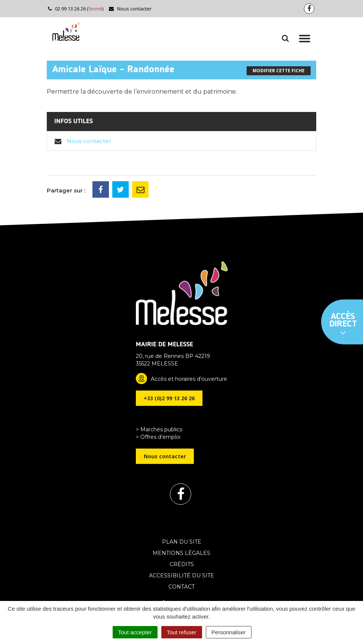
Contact (181, 587)
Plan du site (182, 542)
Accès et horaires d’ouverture (189, 379)
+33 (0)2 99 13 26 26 (169, 398)
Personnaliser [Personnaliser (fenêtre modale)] (229, 632)
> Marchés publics (159, 429)
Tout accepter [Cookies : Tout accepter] (135, 632)
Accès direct (343, 325)
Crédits (182, 564)
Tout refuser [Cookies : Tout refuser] (182, 632)
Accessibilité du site (181, 575)
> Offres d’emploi (158, 437)
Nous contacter (130, 9)
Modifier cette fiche (279, 71)
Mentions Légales (181, 553)
